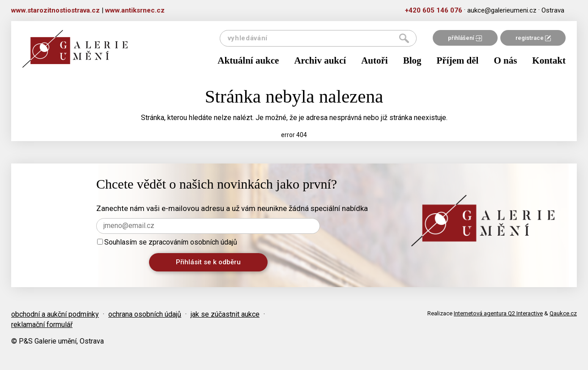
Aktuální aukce (248, 60)
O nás (505, 60)
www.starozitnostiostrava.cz (55, 10)
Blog (412, 60)
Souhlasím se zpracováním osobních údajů (167, 242)
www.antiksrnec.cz (135, 10)
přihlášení (465, 38)
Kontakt (549, 60)
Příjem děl (458, 60)
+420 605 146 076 (434, 10)
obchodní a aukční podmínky (55, 314)
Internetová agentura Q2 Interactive (498, 313)
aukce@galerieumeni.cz (502, 10)
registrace (533, 38)
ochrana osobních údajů (145, 314)
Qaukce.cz (563, 313)
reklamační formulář (42, 325)
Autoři (375, 60)
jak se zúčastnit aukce (225, 314)
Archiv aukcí (320, 60)
